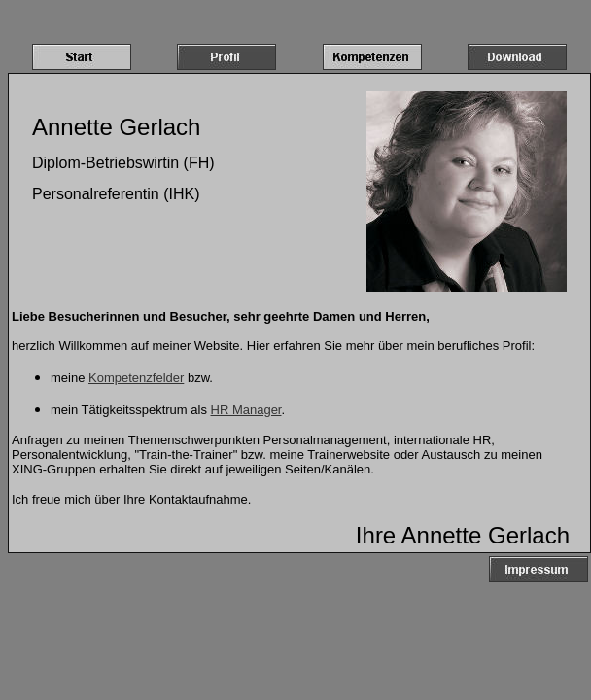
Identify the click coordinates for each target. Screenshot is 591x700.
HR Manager (246, 410)
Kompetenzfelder (136, 378)
